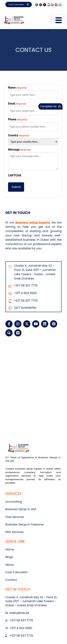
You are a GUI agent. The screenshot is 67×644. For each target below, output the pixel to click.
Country (19, 135)
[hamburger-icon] (59, 21)
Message (19, 150)
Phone (18, 119)
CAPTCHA (15, 176)
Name (17, 88)
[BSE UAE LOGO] (14, 20)
